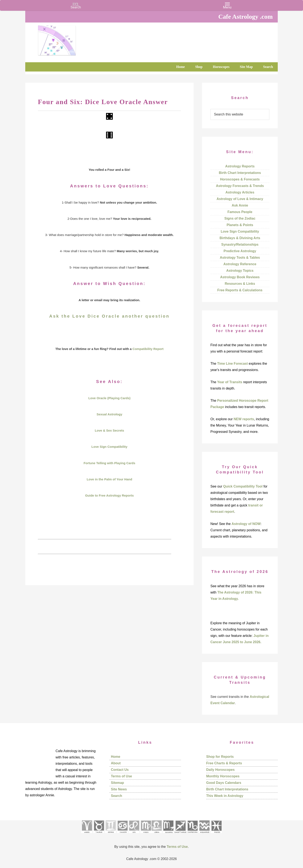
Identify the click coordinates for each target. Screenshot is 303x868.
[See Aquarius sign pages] (204, 834)
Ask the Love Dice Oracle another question (109, 316)
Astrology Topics (240, 271)
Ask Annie (240, 205)
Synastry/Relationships (240, 244)
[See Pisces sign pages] (216, 834)
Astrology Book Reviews (240, 277)
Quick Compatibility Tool (243, 486)
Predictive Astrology (240, 251)
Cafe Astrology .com (69, 39)
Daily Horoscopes (220, 770)
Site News (119, 789)
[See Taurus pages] (99, 834)
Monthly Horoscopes (223, 776)
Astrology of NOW (246, 524)
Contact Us (120, 770)
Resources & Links (240, 284)
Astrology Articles (240, 192)
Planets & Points (240, 225)
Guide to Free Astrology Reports (109, 495)
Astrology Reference (240, 264)
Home (116, 757)
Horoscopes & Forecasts (240, 179)
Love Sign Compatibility (110, 447)
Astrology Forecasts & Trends (240, 186)
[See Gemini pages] (110, 834)
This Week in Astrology (225, 796)
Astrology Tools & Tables (240, 258)
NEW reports (244, 419)
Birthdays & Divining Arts (240, 238)
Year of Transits (230, 382)
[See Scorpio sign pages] (168, 834)
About (116, 763)
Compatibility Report (148, 349)
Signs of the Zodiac (240, 218)
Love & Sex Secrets (109, 430)
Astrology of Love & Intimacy (240, 199)
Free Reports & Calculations (240, 290)
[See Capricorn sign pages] (193, 834)
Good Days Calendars (224, 783)
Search (116, 796)
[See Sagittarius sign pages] (180, 834)
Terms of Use (121, 776)
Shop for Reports (220, 757)
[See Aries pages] (87, 834)
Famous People (240, 212)
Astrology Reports (240, 166)
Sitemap (117, 783)
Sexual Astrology (109, 414)
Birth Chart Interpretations (240, 173)
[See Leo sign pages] (134, 834)
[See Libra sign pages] (156, 834)
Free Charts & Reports (224, 763)
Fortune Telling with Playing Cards (109, 463)
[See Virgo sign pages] (146, 834)
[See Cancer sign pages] (122, 834)
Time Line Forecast (233, 364)
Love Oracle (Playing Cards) (109, 398)
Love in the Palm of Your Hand (109, 479)
